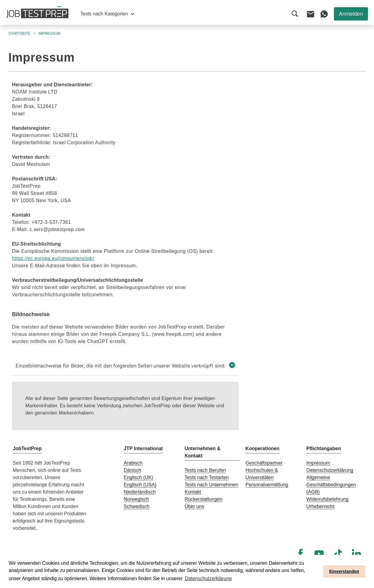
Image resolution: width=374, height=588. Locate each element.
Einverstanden (344, 571)
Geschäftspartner (264, 463)
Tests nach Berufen (205, 470)
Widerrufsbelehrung (328, 499)
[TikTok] (338, 554)
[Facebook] (300, 554)
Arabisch (133, 463)
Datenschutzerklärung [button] (208, 578)
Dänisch (133, 470)
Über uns (195, 506)
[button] (107, 14)
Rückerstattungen (204, 499)
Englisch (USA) (140, 485)
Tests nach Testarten (207, 477)
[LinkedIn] (357, 554)
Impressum (318, 463)
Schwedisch (137, 506)
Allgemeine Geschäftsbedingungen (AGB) (331, 485)
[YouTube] (319, 554)
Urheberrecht (321, 506)
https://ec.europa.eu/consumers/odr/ (53, 258)
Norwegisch (137, 499)
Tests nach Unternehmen (212, 485)
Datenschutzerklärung (330, 470)
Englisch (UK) (139, 477)
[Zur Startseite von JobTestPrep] (37, 12)
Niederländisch (140, 492)
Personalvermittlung (267, 485)
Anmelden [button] (351, 14)
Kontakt (193, 492)
